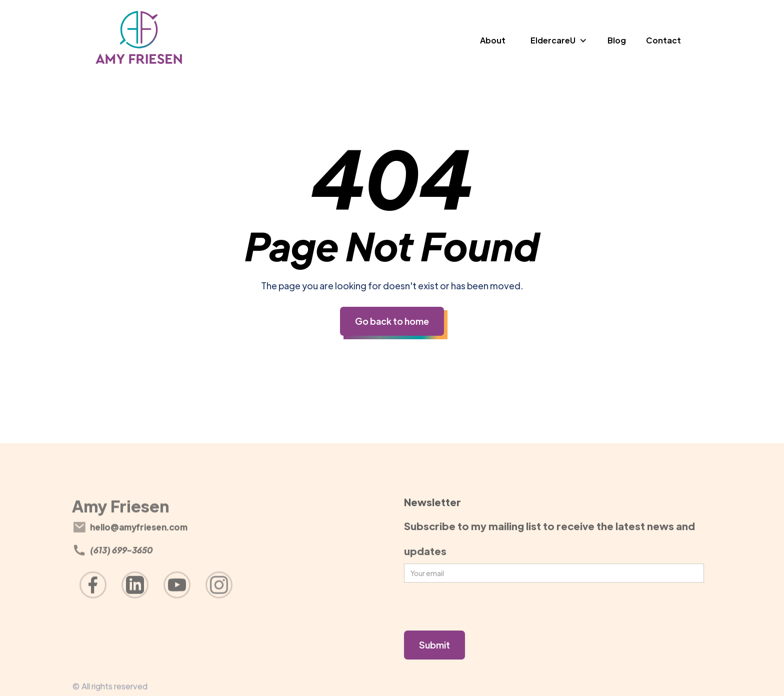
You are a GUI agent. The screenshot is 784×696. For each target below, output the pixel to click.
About (493, 40)
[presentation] (480, 607)
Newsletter (432, 502)
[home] (139, 41)
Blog (617, 40)
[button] (559, 40)
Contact (663, 40)
